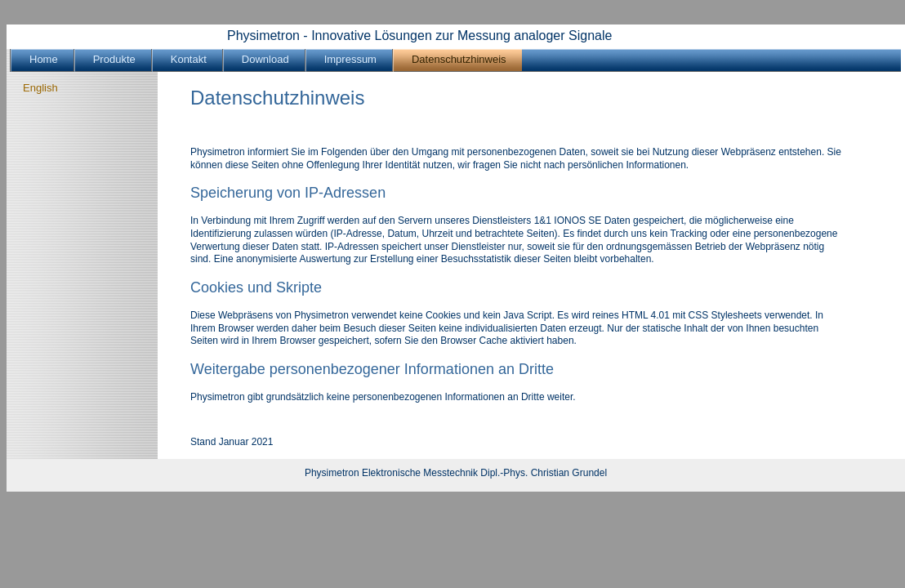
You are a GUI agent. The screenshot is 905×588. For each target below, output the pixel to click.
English (40, 88)
